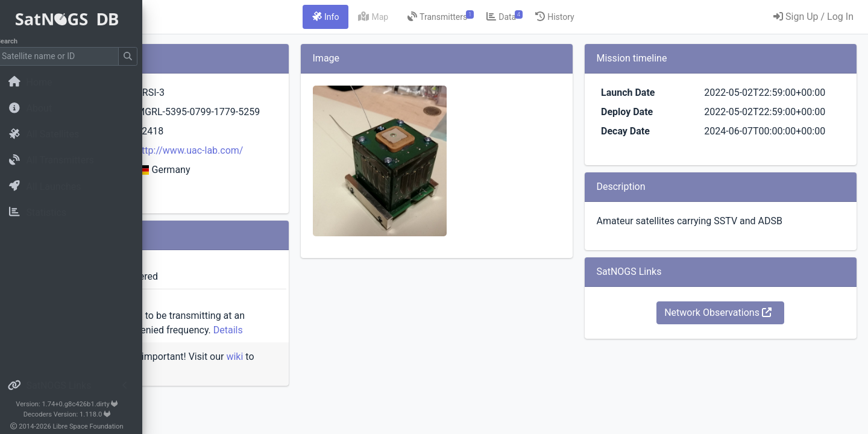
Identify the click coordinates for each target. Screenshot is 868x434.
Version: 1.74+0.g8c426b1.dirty (75, 404)
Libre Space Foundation (97, 426)
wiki (188, 400)
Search (15, 41)
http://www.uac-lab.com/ (320, 165)
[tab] (401, 17)
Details (272, 359)
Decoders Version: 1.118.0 (76, 414)
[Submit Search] (136, 56)
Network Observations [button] (743, 356)
